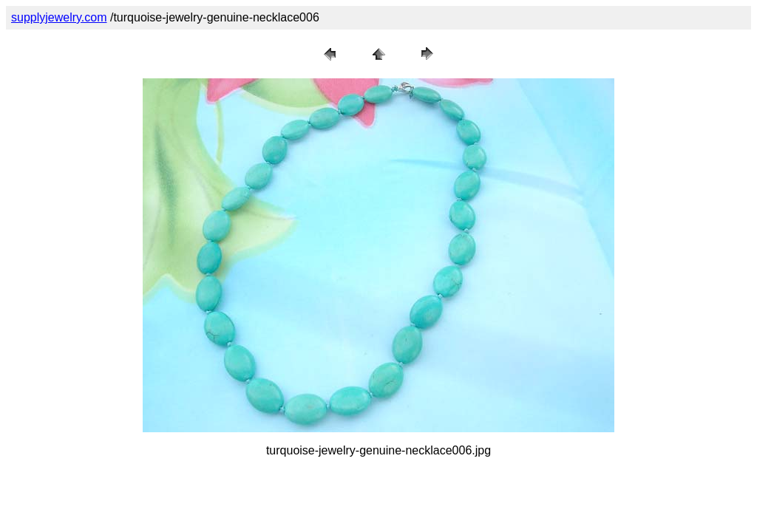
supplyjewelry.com (59, 17)
